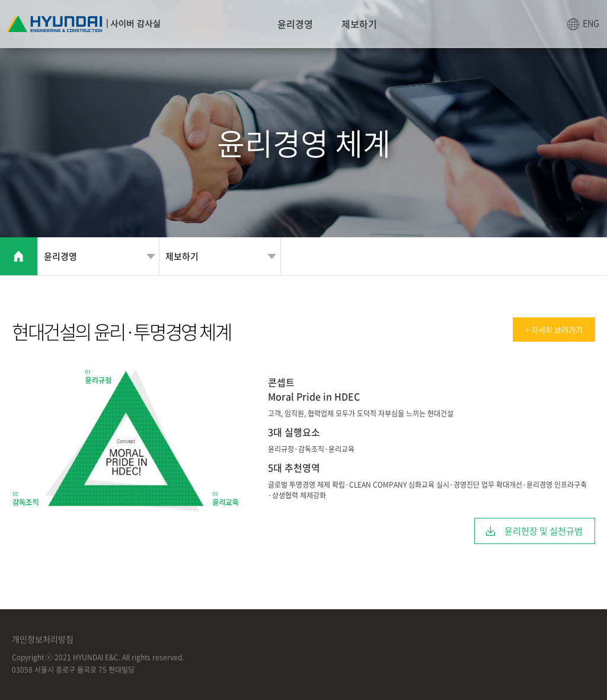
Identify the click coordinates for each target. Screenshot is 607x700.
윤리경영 (295, 24)
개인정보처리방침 (43, 639)
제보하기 (359, 24)
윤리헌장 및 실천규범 (544, 531)
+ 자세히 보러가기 (554, 330)
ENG (591, 23)
